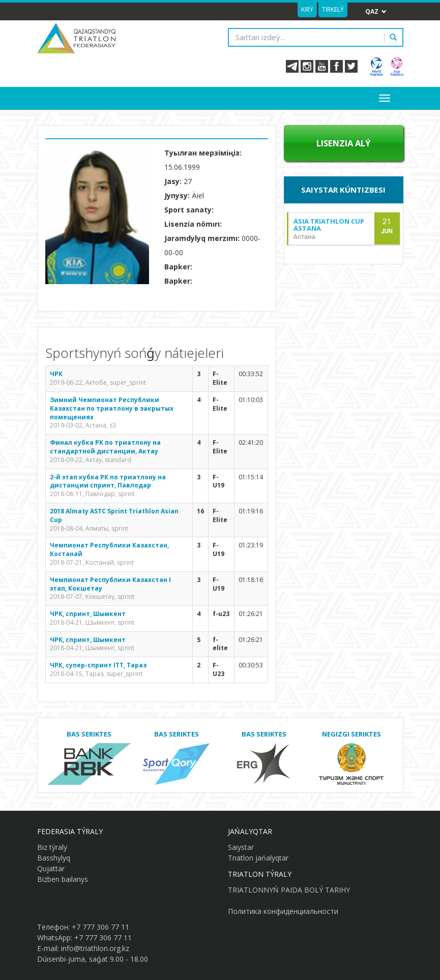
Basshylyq (54, 858)
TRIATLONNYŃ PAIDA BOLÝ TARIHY (289, 890)
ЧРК (56, 374)
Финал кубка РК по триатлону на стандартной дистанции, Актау (105, 447)
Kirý (307, 9)
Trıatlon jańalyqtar (258, 858)
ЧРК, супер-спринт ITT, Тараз (98, 665)
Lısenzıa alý (343, 143)
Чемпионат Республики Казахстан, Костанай (109, 549)
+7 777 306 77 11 (100, 927)
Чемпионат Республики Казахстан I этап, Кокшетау (110, 584)
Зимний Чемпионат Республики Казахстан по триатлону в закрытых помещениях (112, 408)
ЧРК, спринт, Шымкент (88, 614)
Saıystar (241, 847)
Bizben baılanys (63, 879)
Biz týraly (52, 847)
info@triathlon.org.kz (95, 948)
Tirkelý (333, 9)
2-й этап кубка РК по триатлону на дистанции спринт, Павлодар (108, 481)
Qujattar (51, 868)
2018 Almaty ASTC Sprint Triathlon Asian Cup (114, 515)
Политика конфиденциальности (283, 911)
